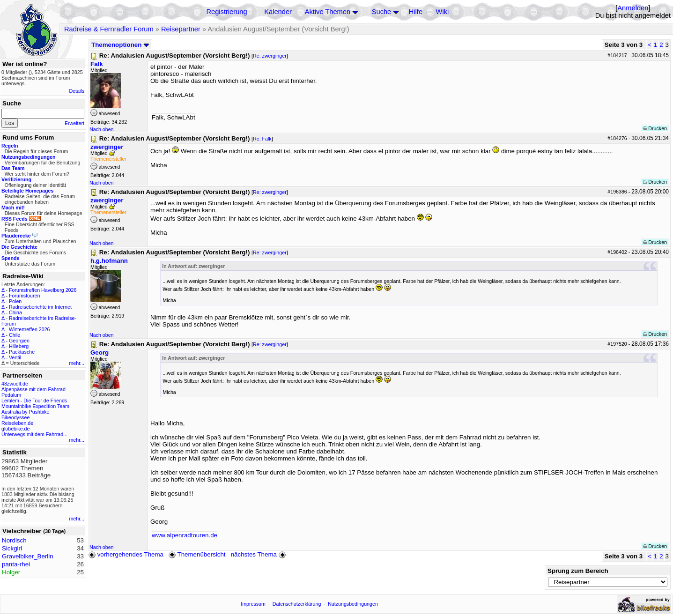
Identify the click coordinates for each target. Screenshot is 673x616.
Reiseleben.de (17, 423)
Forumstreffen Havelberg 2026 (43, 290)
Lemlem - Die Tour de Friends (34, 401)
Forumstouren (24, 296)
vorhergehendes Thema (126, 554)
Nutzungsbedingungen (353, 604)
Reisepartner (181, 29)
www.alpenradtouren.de (185, 535)
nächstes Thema (259, 554)
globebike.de (15, 429)
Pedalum (11, 395)
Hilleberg (19, 346)
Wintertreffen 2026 (29, 329)
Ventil (15, 357)
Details (77, 91)
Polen (15, 301)
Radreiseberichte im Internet (40, 307)
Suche (382, 12)
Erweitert (74, 123)
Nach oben (102, 129)
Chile (15, 335)
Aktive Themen (328, 12)
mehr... (77, 363)
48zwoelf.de (15, 384)
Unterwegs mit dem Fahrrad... (34, 434)
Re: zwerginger (270, 56)
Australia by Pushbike (25, 412)
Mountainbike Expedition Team (35, 406)
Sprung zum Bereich (578, 571)
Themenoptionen (120, 45)
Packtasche (22, 352)
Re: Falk (262, 139)
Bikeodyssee (15, 417)
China (15, 312)
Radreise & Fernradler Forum (109, 29)
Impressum (253, 604)
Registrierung (226, 12)
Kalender (278, 12)
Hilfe (416, 12)
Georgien (19, 341)
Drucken (655, 128)
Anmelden (633, 8)
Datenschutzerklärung (297, 604)
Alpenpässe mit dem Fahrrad (33, 389)
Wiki (443, 12)
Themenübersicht (197, 554)
